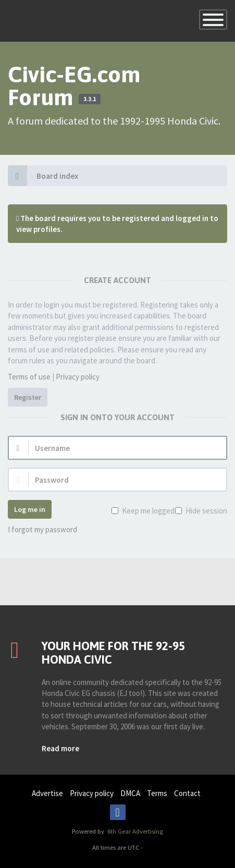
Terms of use (29, 377)
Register (28, 397)
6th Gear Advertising (134, 831)
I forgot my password (42, 529)
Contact (187, 793)
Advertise (47, 793)
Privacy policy (78, 377)
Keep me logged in (151, 511)
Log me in (30, 509)
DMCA (130, 793)
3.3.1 (90, 99)
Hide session (205, 511)
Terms (157, 793)
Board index (57, 176)
